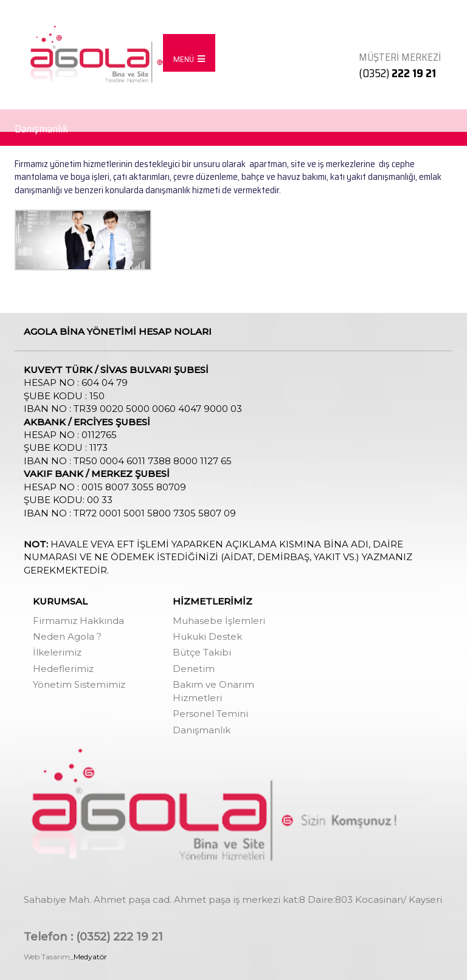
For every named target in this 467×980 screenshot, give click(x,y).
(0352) (397, 73)
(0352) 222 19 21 (119, 937)
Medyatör (90, 957)
